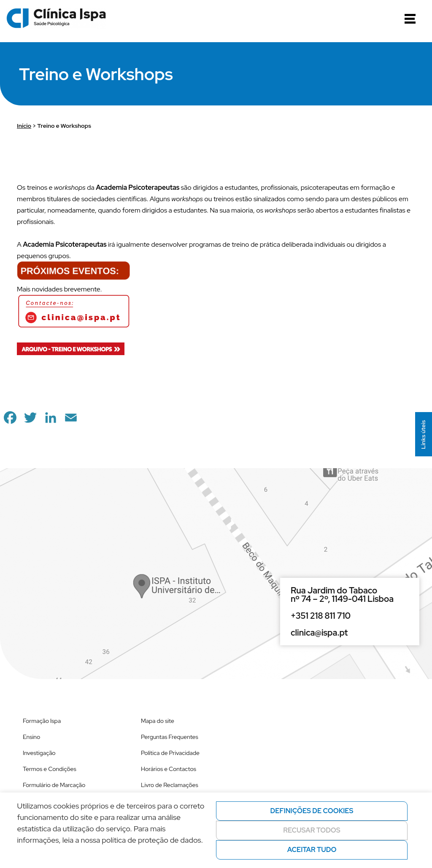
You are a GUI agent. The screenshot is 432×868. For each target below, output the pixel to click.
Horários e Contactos (169, 769)
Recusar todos (312, 830)
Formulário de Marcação (54, 785)
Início (24, 126)
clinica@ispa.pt (319, 633)
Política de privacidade (62, 855)
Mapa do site (158, 721)
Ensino (31, 737)
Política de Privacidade (170, 753)
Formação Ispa (42, 721)
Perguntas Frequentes (170, 737)
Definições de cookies (312, 811)
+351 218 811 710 (321, 616)
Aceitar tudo (312, 850)
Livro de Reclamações (170, 785)
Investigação (39, 753)
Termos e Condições (50, 769)
